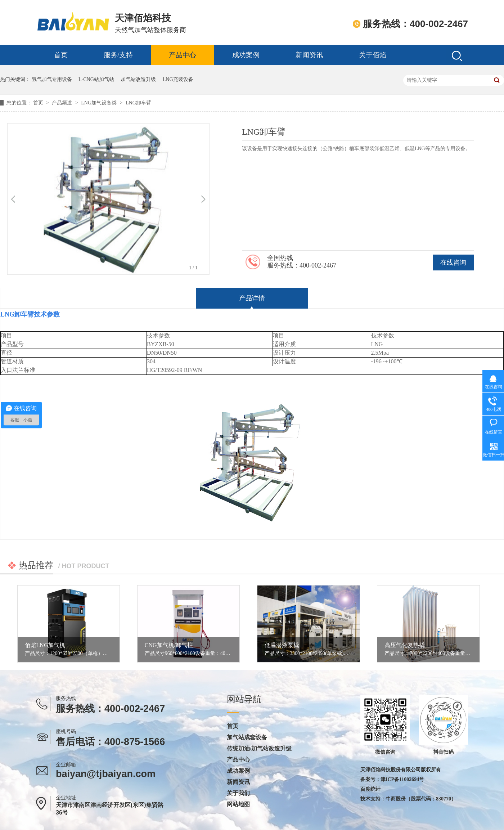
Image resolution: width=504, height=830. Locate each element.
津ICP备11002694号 (402, 779)
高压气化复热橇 (405, 645)
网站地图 (238, 804)
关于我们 (238, 793)
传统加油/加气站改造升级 (259, 749)
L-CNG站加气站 (96, 79)
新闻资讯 (309, 55)
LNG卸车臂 (138, 103)
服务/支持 (118, 55)
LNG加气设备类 (99, 103)
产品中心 (183, 55)
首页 (61, 55)
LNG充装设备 (178, 79)
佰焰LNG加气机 (45, 645)
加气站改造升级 (138, 79)
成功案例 (246, 55)
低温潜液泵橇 (282, 645)
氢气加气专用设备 (52, 79)
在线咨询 (453, 263)
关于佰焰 (373, 55)
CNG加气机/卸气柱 (169, 645)
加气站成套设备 (247, 737)
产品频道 (63, 103)
